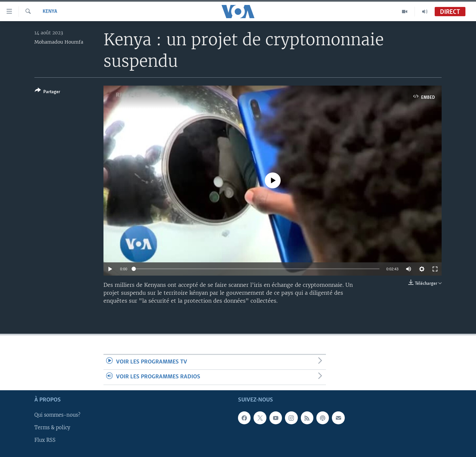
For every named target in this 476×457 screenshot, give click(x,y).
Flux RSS (45, 440)
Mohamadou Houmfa (59, 42)
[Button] (47, 92)
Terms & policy (52, 428)
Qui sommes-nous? (57, 415)
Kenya (50, 12)
